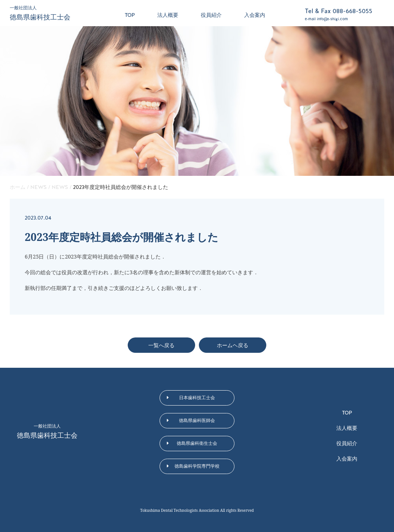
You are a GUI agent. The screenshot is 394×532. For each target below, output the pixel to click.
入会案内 (255, 15)
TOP (130, 15)
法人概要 (168, 15)
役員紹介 (211, 15)
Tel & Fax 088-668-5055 (339, 11)
